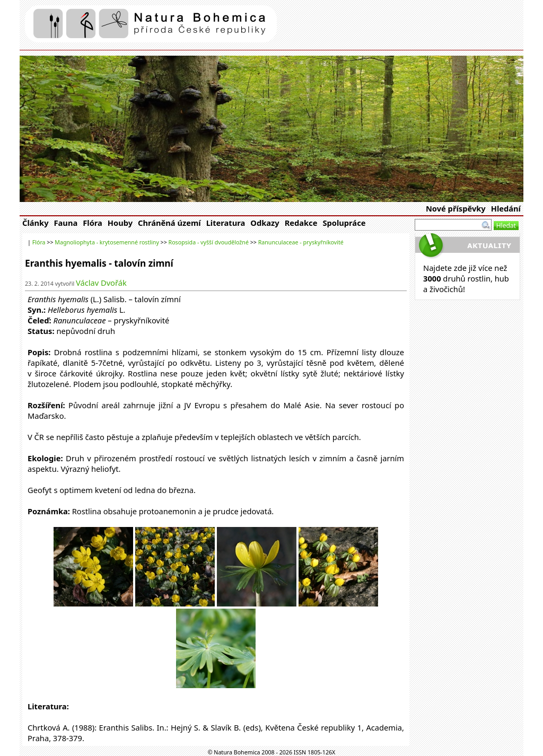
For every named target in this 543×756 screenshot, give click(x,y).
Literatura (226, 223)
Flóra (93, 223)
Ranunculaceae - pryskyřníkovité (301, 242)
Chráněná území (169, 223)
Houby (120, 223)
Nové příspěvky (456, 208)
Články (36, 223)
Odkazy (265, 223)
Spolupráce (344, 223)
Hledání (506, 208)
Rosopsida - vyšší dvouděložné (209, 242)
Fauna (66, 223)
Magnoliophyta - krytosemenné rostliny (107, 242)
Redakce (301, 223)
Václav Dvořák (101, 283)
